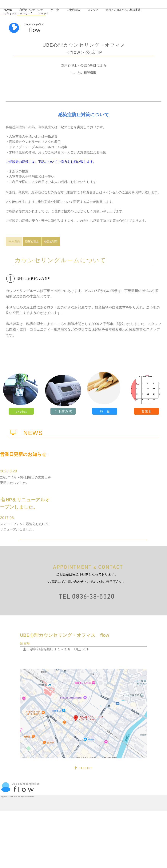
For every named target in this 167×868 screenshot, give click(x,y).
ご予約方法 (79, 79)
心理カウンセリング (37, 79)
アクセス (49, 83)
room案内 (14, 299)
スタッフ (99, 79)
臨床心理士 (32, 299)
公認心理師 (51, 299)
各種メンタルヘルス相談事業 (129, 79)
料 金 (61, 79)
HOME (14, 79)
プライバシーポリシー (23, 83)
